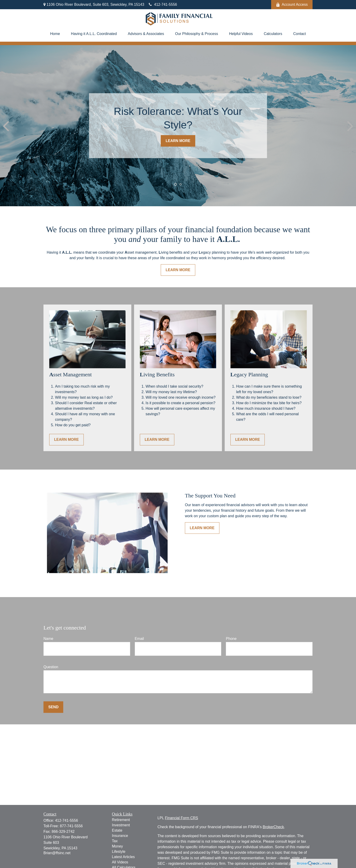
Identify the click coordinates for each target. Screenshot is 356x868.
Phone (231, 639)
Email (139, 639)
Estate (117, 830)
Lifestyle (119, 852)
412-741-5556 (163, 4)
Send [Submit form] (53, 707)
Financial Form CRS (181, 818)
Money (118, 846)
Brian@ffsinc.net (57, 853)
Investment (121, 825)
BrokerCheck (273, 827)
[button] (55, 34)
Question (51, 667)
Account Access (292, 5)
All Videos (120, 862)
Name (48, 639)
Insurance (120, 836)
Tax (115, 841)
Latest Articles (123, 857)
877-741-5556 (71, 826)
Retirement (121, 820)
